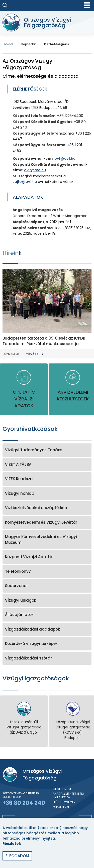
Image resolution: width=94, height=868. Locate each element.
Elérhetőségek (64, 802)
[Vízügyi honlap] (47, 494)
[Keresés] (5, 5)
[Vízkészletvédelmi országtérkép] (47, 508)
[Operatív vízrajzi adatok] (24, 389)
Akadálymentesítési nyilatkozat (68, 796)
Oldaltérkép (62, 807)
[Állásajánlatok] (47, 615)
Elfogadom (17, 856)
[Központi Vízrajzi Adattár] (47, 557)
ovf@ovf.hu (65, 158)
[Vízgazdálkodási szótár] (47, 658)
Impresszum (62, 789)
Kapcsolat (29, 44)
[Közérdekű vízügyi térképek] (47, 644)
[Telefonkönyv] (47, 572)
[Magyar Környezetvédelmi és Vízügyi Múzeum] (47, 540)
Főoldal (8, 44)
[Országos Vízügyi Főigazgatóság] (46, 23)
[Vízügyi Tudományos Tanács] (47, 450)
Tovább (32, 354)
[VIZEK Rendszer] (47, 479)
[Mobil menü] (87, 5)
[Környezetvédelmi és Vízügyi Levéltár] (47, 523)
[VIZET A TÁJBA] (47, 465)
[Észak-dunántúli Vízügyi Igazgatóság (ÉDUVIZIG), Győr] (24, 718)
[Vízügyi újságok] (47, 601)
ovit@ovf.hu (35, 170)
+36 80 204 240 (24, 803)
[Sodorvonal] (47, 586)
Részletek (12, 844)
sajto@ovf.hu (25, 182)
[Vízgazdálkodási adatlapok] (47, 629)
